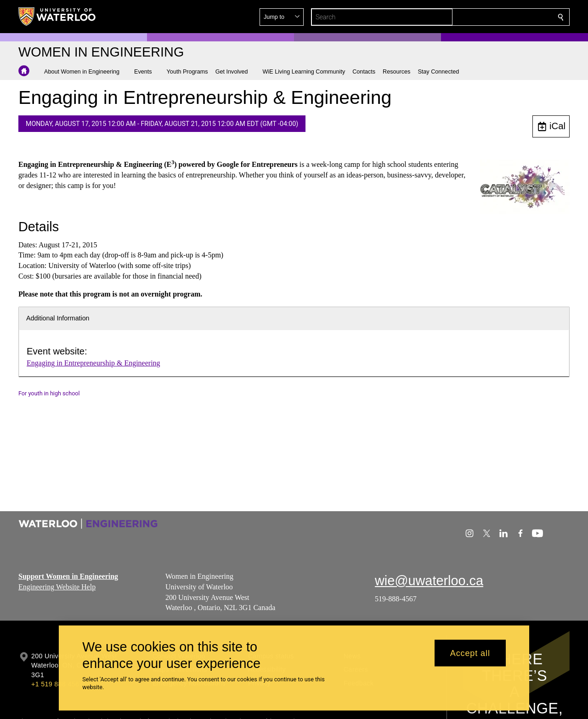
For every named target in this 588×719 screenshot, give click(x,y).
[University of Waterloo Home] (57, 17)
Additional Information (58, 318)
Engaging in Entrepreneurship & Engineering (93, 363)
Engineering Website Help (57, 587)
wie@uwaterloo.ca (429, 581)
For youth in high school (49, 393)
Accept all (470, 653)
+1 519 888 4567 (57, 684)
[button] (494, 17)
